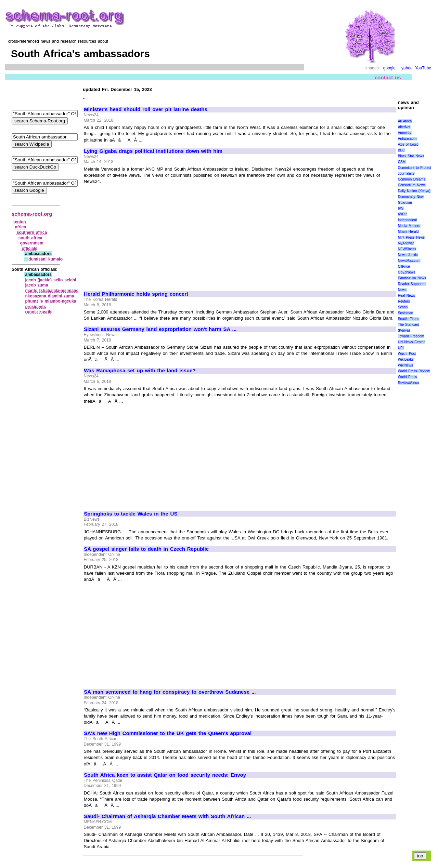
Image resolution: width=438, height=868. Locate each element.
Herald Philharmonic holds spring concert (136, 294)
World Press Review (414, 371)
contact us (388, 77)
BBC (402, 150)
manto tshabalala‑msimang (52, 291)
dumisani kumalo (46, 259)
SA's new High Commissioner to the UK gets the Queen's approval (168, 733)
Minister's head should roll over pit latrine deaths (146, 109)
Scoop (403, 307)
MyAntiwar (406, 243)
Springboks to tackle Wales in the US (131, 514)
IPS (401, 208)
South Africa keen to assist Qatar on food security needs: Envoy (165, 775)
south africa (30, 238)
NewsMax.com (409, 261)
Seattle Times (409, 319)
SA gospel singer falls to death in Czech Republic (146, 549)
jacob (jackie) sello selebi (50, 280)
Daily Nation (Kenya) (414, 191)
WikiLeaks (406, 359)
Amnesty (405, 133)
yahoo (407, 68)
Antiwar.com (407, 139)
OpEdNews (407, 272)
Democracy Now (411, 197)
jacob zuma (36, 285)
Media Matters (409, 226)
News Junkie (408, 255)
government (32, 243)
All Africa (405, 121)
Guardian (405, 203)
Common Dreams (412, 179)
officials (30, 249)
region (20, 222)
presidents (35, 307)
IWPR (402, 214)
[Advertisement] (141, 235)
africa (21, 227)
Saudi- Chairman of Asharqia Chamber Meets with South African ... (167, 816)
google (389, 68)
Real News (407, 296)
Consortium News (412, 185)
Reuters (404, 301)
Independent (408, 220)
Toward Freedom (411, 336)
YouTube (423, 68)
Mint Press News (411, 237)
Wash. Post (407, 354)
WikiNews (405, 365)
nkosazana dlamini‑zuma (49, 296)
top (420, 856)
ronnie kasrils (39, 312)
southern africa (32, 232)
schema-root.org (32, 214)
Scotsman (405, 313)
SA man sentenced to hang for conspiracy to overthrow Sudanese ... (170, 692)
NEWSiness (407, 249)
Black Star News (411, 156)
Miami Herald (408, 232)
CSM (402, 162)
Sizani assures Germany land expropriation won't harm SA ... (160, 329)
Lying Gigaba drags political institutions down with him (153, 151)
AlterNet (404, 127)
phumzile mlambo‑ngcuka (50, 301)
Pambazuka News (412, 278)
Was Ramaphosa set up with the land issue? (140, 371)
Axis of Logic (408, 144)
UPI (401, 348)
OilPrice (404, 266)
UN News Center (411, 342)
